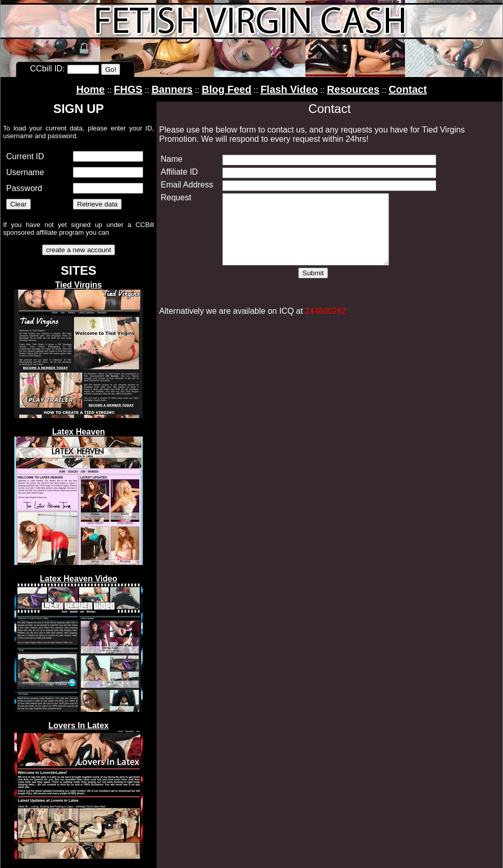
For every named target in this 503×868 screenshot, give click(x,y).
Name (172, 159)
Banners (172, 89)
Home (90, 89)
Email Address (187, 185)
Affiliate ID (179, 172)
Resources (353, 89)
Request (176, 197)
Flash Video (289, 89)
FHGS (128, 89)
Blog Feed (227, 89)
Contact (408, 89)
